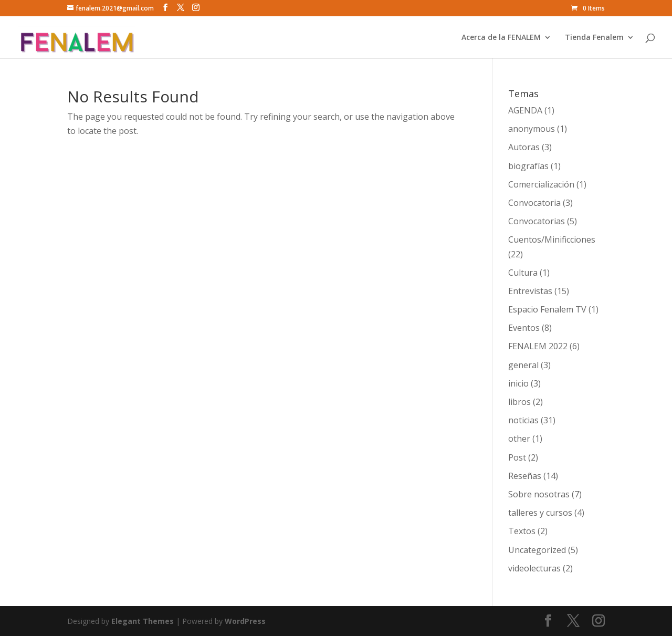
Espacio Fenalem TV (547, 309)
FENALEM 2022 (538, 346)
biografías (528, 166)
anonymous (532, 129)
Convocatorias (537, 221)
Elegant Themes (143, 621)
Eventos (524, 328)
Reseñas (525, 476)
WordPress (245, 621)
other (519, 439)
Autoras (524, 147)
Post (517, 457)
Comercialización (541, 184)
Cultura (523, 273)
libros (519, 402)
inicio (518, 383)
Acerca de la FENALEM (501, 38)
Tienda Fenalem (594, 38)
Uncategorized (537, 550)
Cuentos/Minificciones (552, 239)
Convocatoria (534, 203)
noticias (523, 420)
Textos (522, 531)
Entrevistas (530, 291)
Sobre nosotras (539, 494)
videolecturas (534, 568)
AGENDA (525, 110)
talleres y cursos (540, 513)
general (523, 365)
